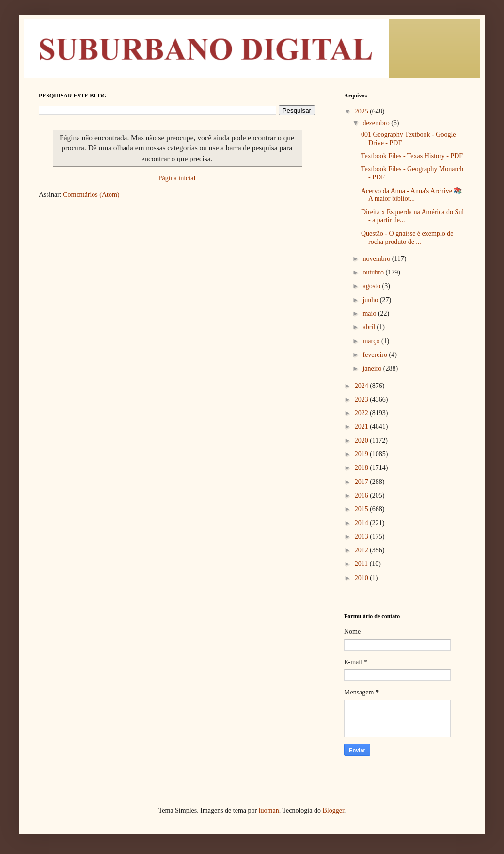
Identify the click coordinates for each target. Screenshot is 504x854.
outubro (374, 272)
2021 (362, 427)
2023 (362, 399)
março (372, 341)
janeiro (373, 368)
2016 (362, 495)
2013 (362, 537)
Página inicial (177, 178)
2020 (362, 441)
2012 (362, 550)
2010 (362, 578)
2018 (362, 468)
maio (370, 314)
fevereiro (376, 355)
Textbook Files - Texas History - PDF (412, 156)
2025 (362, 111)
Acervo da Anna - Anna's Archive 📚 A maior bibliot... (411, 195)
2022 (362, 413)
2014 (362, 523)
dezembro (377, 123)
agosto (372, 286)
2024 (362, 386)
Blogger (333, 811)
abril (370, 327)
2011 (362, 564)
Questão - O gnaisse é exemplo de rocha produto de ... (407, 238)
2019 (362, 454)
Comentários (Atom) (91, 195)
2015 (362, 509)
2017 (362, 482)
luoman (269, 811)
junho (371, 300)
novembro (377, 259)
